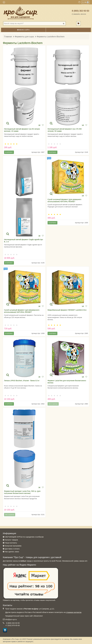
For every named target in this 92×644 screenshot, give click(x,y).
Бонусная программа (13, 546)
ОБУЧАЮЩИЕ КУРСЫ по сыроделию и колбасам (24, 537)
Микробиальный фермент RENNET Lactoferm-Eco (67, 310)
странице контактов (74, 612)
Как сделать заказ (12, 552)
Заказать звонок (79, 14)
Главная (8, 37)
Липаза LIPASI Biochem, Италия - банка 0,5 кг (22, 381)
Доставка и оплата (12, 549)
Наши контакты (11, 543)
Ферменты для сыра (24, 37)
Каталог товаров (11, 540)
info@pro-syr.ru (11, 619)
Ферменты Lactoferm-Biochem (51, 37)
